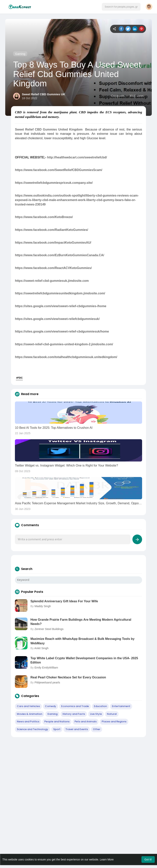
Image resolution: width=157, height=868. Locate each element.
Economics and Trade (75, 706)
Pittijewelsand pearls (47, 682)
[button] (121, 7)
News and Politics (28, 721)
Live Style (96, 714)
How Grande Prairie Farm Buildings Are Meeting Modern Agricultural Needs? (81, 622)
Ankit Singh (41, 648)
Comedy (51, 706)
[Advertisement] (78, 768)
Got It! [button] (148, 859)
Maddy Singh (43, 606)
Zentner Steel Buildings (49, 629)
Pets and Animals (86, 721)
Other (97, 729)
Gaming (20, 54)
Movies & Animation (30, 714)
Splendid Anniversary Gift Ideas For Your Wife (64, 601)
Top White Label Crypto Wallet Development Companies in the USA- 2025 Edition (84, 660)
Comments (118, 96)
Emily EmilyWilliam (46, 668)
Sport (57, 729)
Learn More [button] (107, 859)
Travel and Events (77, 729)
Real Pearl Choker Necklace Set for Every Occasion (68, 677)
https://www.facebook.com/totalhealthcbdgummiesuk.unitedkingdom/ (66, 357)
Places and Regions (114, 721)
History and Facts (74, 714)
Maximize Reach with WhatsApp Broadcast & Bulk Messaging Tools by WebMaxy (82, 641)
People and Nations (57, 721)
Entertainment (121, 706)
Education (100, 706)
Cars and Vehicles (28, 706)
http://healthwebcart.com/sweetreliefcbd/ (77, 157)
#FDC (19, 378)
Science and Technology (33, 729)
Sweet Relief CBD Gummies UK (43, 94)
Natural (112, 714)
